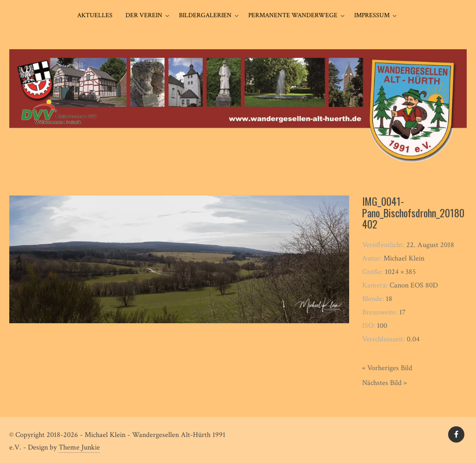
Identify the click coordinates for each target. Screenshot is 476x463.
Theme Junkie (79, 447)
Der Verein (144, 15)
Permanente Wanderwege (293, 15)
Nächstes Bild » (384, 383)
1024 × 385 (400, 272)
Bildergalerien (205, 15)
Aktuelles (95, 15)
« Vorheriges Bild (387, 368)
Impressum (372, 15)
